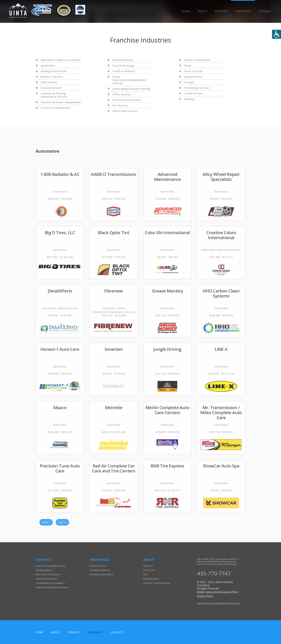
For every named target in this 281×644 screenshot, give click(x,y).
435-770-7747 (214, 573)
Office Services (122, 94)
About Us (148, 566)
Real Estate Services (125, 111)
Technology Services (197, 88)
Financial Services (123, 60)
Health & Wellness (124, 71)
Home (186, 11)
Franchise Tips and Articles (157, 583)
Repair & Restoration (197, 60)
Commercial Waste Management (61, 102)
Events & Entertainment (56, 108)
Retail (188, 65)
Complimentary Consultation (50, 583)
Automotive (48, 65)
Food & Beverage (123, 65)
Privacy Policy (205, 596)
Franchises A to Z (98, 566)
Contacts (117, 632)
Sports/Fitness (193, 77)
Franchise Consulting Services (51, 566)
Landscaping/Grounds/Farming (131, 89)
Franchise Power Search (101, 574)
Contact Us (149, 570)
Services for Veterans (46, 579)
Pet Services (120, 105)
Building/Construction (54, 71)
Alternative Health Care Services (61, 60)
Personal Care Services (127, 100)
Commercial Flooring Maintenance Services (54, 95)
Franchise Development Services (52, 587)
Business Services (52, 77)
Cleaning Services (51, 88)
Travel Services (194, 93)
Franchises (243, 11)
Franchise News (151, 579)
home (39, 632)
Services (221, 11)
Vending (189, 99)
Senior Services (193, 71)
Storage (189, 82)
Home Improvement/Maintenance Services (129, 80)
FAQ (145, 574)
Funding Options (44, 570)
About (202, 11)
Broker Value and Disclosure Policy (218, 592)
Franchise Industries (100, 570)
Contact (265, 11)
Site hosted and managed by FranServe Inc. (218, 603)
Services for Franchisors (48, 574)
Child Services (49, 82)
